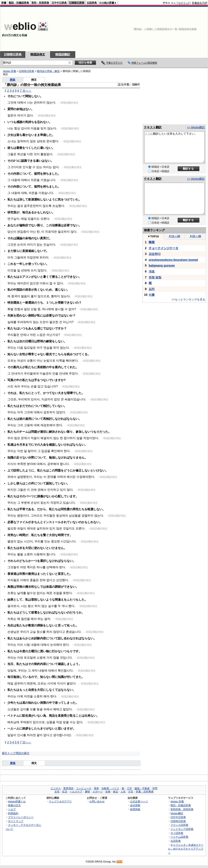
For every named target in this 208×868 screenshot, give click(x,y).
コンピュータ (84, 788)
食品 (115, 792)
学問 (155, 788)
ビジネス (56, 788)
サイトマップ (16, 821)
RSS (120, 862)
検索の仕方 (14, 805)
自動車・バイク (110, 788)
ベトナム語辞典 (179, 837)
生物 (108, 792)
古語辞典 (92, 3)
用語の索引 (23, 753)
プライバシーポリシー (21, 817)
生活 (65, 792)
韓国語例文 (38, 54)
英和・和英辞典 (40, 3)
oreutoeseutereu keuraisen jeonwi (173, 260)
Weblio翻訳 (177, 813)
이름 (152, 295)
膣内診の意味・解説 (48, 71)
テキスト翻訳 (153, 127)
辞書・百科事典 (145, 792)
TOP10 (153, 236)
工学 (129, 788)
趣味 (87, 792)
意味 (12, 80)
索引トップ (9, 753)
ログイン (183, 3)
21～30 (195, 236)
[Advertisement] (185, 29)
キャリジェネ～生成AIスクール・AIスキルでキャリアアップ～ (186, 849)
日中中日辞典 (59, 3)
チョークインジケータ (164, 248)
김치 (152, 289)
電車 (96, 788)
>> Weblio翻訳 (196, 127)
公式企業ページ (139, 801)
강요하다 (155, 254)
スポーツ (98, 792)
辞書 (4, 3)
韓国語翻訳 (63, 54)
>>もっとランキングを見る (189, 299)
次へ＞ (27, 91)
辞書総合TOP (200, 3)
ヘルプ (12, 809)
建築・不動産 (142, 788)
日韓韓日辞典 (77, 3)
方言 (131, 792)
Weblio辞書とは (17, 801)
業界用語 (68, 788)
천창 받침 (155, 277)
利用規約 (13, 813)
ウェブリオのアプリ (60, 801)
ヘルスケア (76, 792)
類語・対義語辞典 (19, 3)
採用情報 (135, 809)
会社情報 (135, 805)
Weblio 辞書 (10, 71)
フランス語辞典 (179, 825)
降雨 (152, 242)
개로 (152, 271)
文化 (57, 792)
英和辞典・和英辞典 (182, 809)
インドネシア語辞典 (182, 829)
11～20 (174, 236)
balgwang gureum (162, 265)
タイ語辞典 (177, 833)
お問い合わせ (97, 801)
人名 (123, 792)
